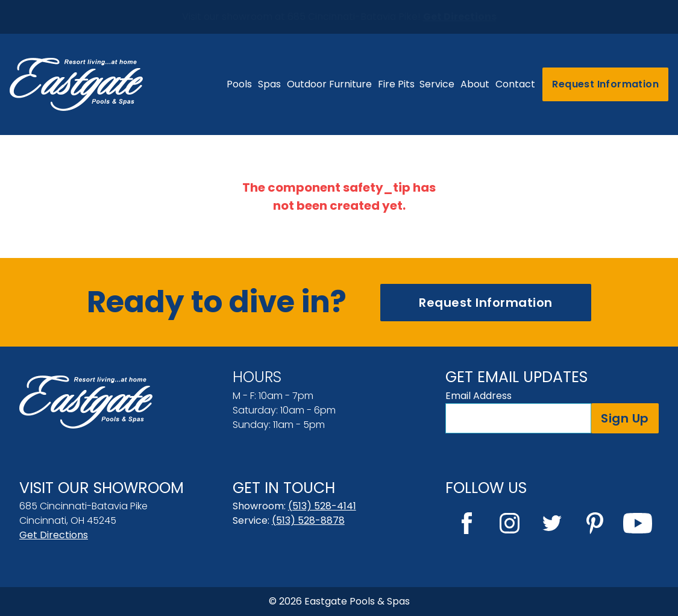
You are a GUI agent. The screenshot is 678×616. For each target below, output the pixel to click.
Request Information (605, 84)
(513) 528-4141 (322, 506)
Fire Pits (396, 84)
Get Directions (54, 535)
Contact (515, 84)
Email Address (479, 396)
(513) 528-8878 (308, 520)
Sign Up (625, 418)
